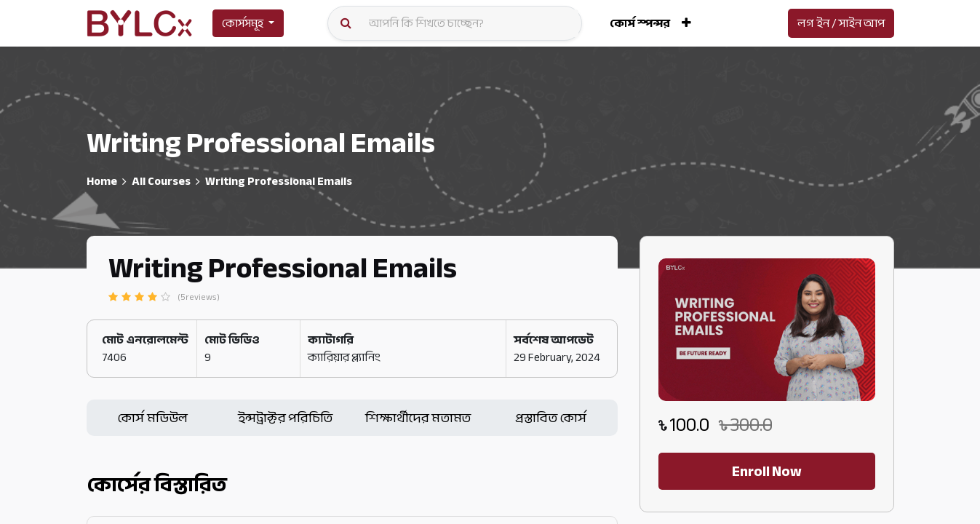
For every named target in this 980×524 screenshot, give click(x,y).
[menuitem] (640, 23)
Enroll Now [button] (767, 471)
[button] (686, 23)
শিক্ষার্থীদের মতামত (418, 418)
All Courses (161, 181)
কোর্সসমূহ (243, 23)
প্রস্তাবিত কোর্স (551, 418)
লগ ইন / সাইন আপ (841, 23)
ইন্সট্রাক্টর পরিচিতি (286, 418)
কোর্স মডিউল (152, 418)
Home (102, 181)
